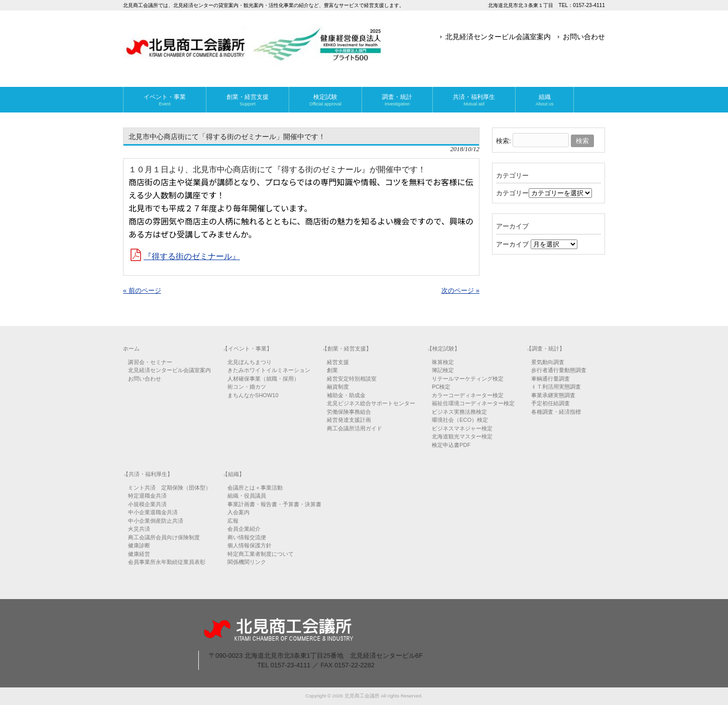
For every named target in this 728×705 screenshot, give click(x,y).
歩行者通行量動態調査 (559, 370)
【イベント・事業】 (247, 348)
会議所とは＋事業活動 (255, 488)
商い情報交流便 (247, 537)
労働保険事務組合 (349, 412)
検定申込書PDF (451, 445)
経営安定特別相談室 (352, 379)
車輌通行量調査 (551, 379)
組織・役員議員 (247, 496)
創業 (332, 370)
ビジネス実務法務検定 (459, 412)
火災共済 (139, 529)
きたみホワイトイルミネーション (269, 370)
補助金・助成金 (346, 395)
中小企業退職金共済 (153, 512)
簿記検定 (443, 370)
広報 (233, 521)
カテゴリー (512, 193)
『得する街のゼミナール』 (192, 256)
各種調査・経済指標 (556, 412)
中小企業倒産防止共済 (156, 521)
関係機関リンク (247, 562)
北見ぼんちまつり (250, 362)
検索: (504, 141)
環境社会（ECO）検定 (460, 420)
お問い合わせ (584, 37)
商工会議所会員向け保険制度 (164, 537)
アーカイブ (512, 244)
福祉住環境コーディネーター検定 (473, 403)
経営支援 (338, 362)
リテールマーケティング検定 (468, 379)
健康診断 (139, 545)
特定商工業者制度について (261, 554)
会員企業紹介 (244, 529)
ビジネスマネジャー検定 (462, 428)
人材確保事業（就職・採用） (263, 379)
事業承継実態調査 (553, 395)
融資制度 (338, 387)
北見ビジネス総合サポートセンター (371, 403)
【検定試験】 (443, 348)
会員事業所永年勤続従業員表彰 (167, 562)
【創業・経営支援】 (347, 348)
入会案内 (238, 512)
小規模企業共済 (147, 504)
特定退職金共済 (147, 496)
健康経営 (139, 554)
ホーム (131, 348)
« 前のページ (142, 290)
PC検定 (441, 387)
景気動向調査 (548, 362)
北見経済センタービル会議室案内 (498, 37)
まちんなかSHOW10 (253, 395)
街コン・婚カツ (247, 387)
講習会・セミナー (150, 362)
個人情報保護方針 (250, 545)
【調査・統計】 (545, 348)
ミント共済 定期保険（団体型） (169, 488)
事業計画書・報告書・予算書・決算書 (274, 504)
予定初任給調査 (551, 403)
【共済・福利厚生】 (148, 474)
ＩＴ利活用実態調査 (556, 387)
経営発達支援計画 (349, 420)
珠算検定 (443, 362)
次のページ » (460, 290)
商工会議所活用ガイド (354, 428)
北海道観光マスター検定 (462, 436)
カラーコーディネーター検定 (468, 395)
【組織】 (233, 474)
